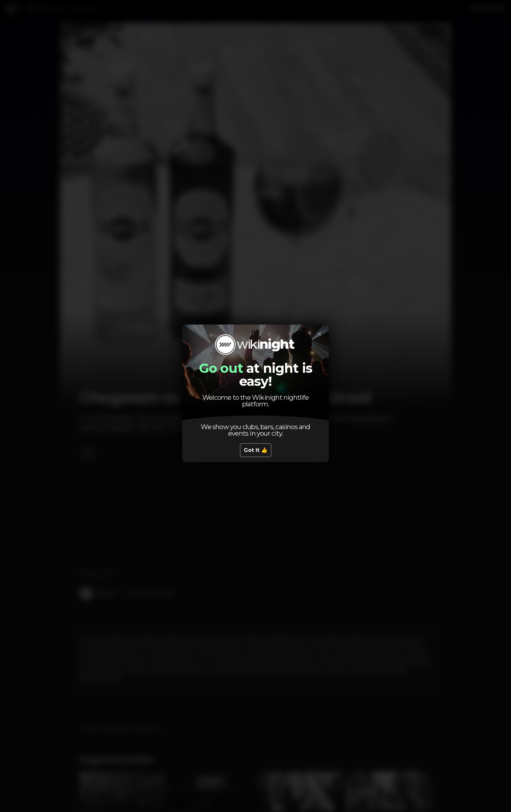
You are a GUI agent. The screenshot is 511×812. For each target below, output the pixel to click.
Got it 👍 (256, 450)
